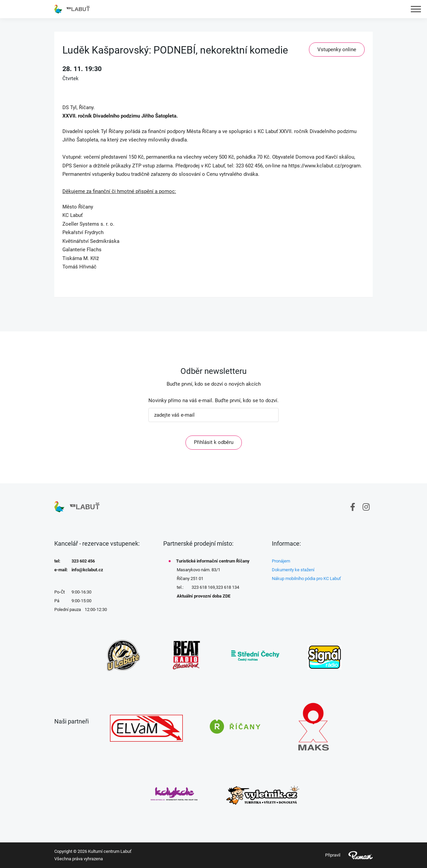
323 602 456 (83, 561)
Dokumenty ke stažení (293, 570)
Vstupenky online (337, 50)
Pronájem (281, 561)
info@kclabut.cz (87, 570)
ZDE (226, 596)
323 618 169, (204, 587)
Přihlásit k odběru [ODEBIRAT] (214, 442)
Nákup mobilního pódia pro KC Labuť (306, 578)
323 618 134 (227, 587)
